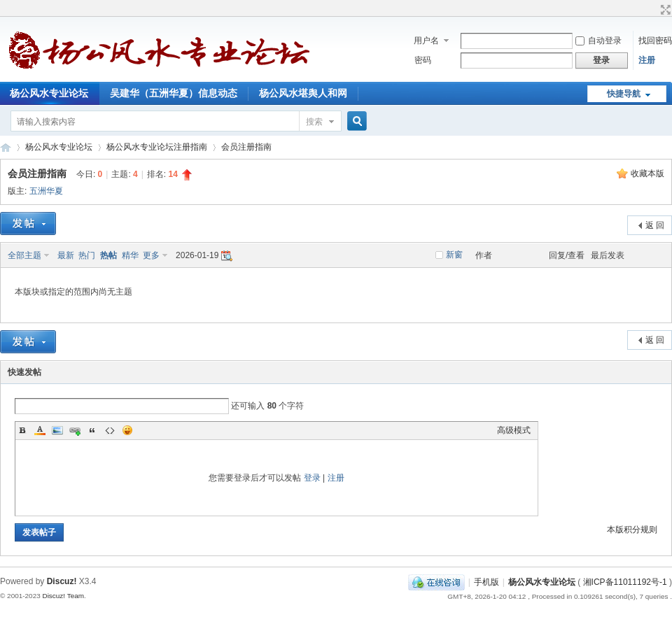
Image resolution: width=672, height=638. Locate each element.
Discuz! (62, 581)
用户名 (426, 41)
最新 (66, 255)
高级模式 (514, 430)
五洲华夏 (46, 191)
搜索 (314, 122)
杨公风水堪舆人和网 (303, 93)
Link (75, 430)
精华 (130, 255)
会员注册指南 (246, 147)
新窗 (454, 255)
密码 (423, 60)
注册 (647, 60)
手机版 (486, 582)
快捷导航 (624, 94)
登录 (312, 478)
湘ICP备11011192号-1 (625, 582)
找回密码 (655, 41)
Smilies (127, 430)
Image (57, 430)
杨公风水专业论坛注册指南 (157, 147)
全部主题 (24, 255)
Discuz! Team (63, 596)
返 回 (655, 225)
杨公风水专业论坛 (6, 147)
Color (40, 430)
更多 (151, 255)
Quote (92, 430)
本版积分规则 (632, 530)
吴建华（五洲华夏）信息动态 (174, 93)
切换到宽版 (664, 10)
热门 (87, 255)
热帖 (108, 255)
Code (110, 430)
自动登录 (598, 41)
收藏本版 (647, 173)
